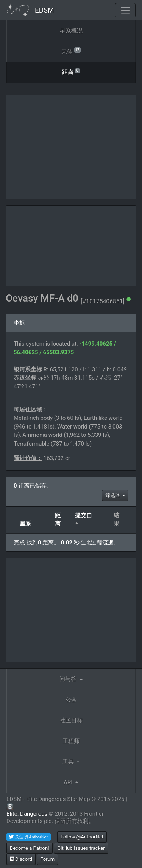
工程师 (71, 741)
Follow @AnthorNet (82, 837)
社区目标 (71, 720)
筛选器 (113, 495)
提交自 (83, 515)
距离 (71, 71)
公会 (71, 700)
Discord (21, 859)
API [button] (69, 782)
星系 (25, 524)
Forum (48, 859)
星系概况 (71, 31)
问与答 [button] (69, 679)
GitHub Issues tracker (81, 848)
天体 (71, 51)
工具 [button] (69, 762)
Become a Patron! (30, 848)
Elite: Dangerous (27, 814)
